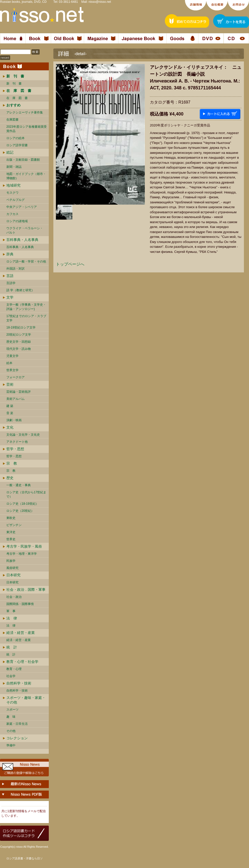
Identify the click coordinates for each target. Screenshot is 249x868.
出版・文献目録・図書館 (23, 160)
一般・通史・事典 (19, 485)
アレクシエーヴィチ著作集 (25, 112)
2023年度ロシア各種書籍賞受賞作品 (27, 129)
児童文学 (12, 356)
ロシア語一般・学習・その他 (26, 261)
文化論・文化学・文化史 (23, 435)
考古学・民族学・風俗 (24, 546)
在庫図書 (12, 120)
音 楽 (10, 413)
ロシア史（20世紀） (20, 511)
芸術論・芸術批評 (19, 392)
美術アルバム (15, 399)
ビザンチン (14, 525)
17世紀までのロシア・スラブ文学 (26, 318)
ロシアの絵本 (15, 138)
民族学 (11, 561)
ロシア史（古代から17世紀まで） (26, 494)
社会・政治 (14, 597)
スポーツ (12, 710)
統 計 (12, 647)
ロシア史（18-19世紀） (22, 504)
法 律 (12, 618)
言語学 (11, 283)
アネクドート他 (17, 442)
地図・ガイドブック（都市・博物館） (26, 176)
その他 (11, 731)
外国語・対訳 (15, 269)
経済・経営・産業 (21, 633)
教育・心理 (14, 669)
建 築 (10, 406)
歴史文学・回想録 (19, 342)
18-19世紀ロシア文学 (21, 327)
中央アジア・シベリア (22, 207)
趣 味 (11, 717)
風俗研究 (12, 568)
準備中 (11, 745)
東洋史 (11, 532)
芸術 (10, 384)
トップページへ (70, 264)
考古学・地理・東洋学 (22, 554)
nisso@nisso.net (100, 2)
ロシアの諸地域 (17, 221)
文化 (10, 427)
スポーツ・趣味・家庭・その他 (26, 700)
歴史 (10, 478)
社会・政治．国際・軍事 (26, 589)
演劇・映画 (14, 420)
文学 (10, 297)
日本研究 (13, 575)
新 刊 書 (14, 84)
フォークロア (15, 377)
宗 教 (12, 463)
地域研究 (13, 185)
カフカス (12, 214)
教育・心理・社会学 (22, 662)
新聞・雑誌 (14, 167)
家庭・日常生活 (17, 724)
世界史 (11, 539)
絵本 (9, 363)
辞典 (10, 254)
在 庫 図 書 (17, 98)
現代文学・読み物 (19, 349)
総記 (10, 152)
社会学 (11, 676)
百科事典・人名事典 (22, 240)
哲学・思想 (15, 449)
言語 (10, 276)
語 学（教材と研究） (20, 290)
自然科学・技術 (19, 683)
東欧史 (11, 518)
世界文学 (12, 370)
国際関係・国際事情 (20, 604)
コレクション (17, 738)
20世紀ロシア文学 (19, 335)
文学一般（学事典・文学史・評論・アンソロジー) (26, 307)
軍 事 (11, 611)
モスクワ (12, 193)
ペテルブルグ (15, 200)
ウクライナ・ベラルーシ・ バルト (25, 230)
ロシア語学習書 (17, 145)
